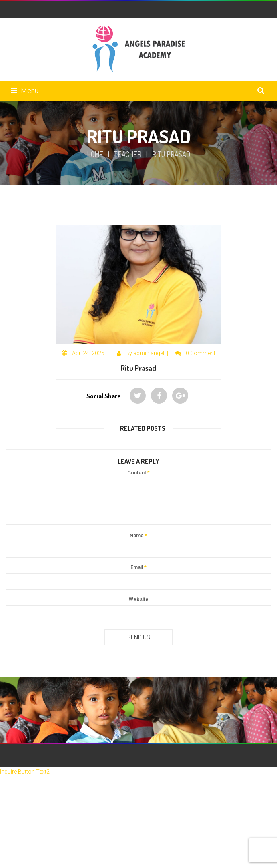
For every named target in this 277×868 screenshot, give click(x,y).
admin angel (149, 353)
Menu (25, 91)
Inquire (9, 772)
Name (138, 535)
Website (139, 599)
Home (95, 154)
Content (138, 473)
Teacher (128, 154)
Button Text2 (34, 772)
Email (138, 567)
